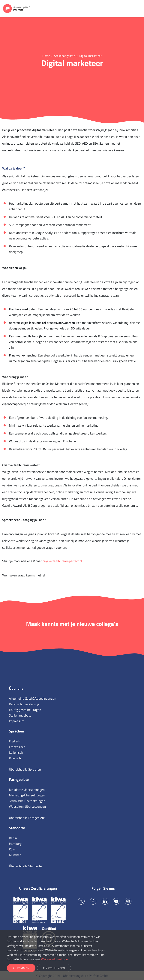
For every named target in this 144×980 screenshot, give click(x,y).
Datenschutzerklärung (24, 704)
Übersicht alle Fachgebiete (27, 818)
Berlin (13, 838)
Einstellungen (54, 968)
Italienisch (16, 753)
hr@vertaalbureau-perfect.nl (62, 561)
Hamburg (15, 844)
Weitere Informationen (55, 959)
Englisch (15, 741)
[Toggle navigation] (139, 9)
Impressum (17, 721)
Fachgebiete (19, 779)
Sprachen (16, 731)
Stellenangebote (20, 715)
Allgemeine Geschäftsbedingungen (33, 699)
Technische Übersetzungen (27, 801)
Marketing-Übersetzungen (27, 795)
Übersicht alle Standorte (25, 866)
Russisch (15, 758)
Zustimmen (21, 968)
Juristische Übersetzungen (27, 790)
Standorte (17, 828)
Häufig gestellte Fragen (25, 710)
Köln (12, 849)
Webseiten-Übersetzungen (27, 807)
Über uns (16, 688)
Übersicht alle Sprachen (25, 769)
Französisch (17, 747)
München (15, 855)
